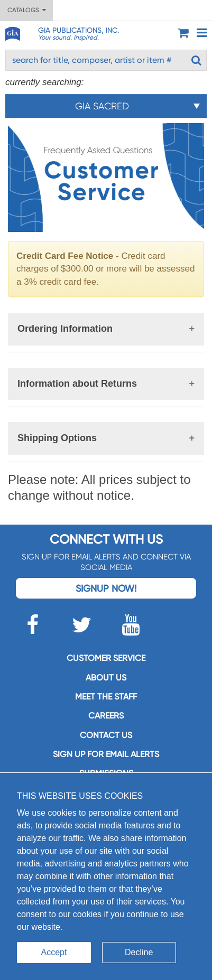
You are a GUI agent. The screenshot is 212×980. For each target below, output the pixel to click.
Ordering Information (65, 329)
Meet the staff (106, 697)
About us (106, 678)
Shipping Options (57, 438)
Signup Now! (106, 588)
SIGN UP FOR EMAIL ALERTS (106, 754)
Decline (139, 952)
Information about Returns (77, 384)
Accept (54, 952)
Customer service (106, 658)
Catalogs (27, 10)
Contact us (106, 735)
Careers (106, 716)
